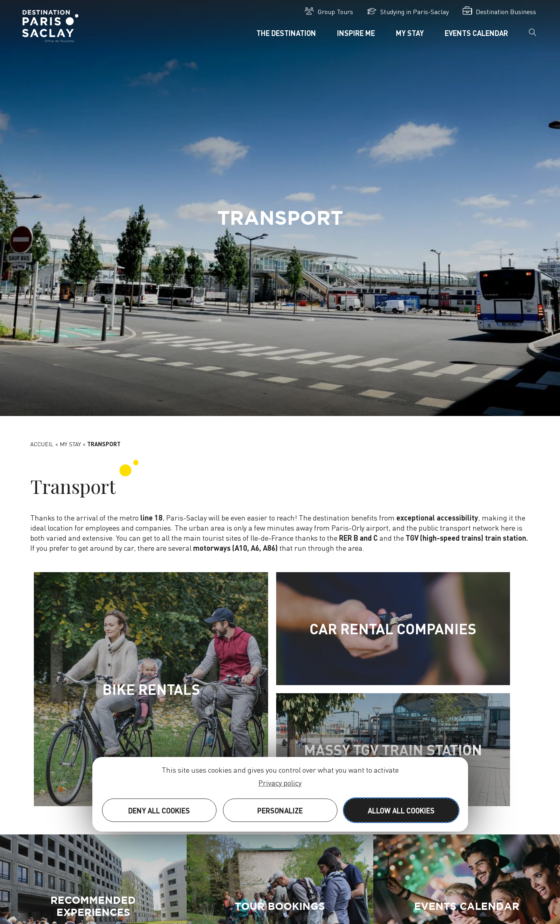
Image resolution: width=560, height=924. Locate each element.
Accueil (42, 444)
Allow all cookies (401, 810)
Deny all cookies (159, 810)
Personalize (280, 810)
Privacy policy (280, 783)
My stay (70, 444)
